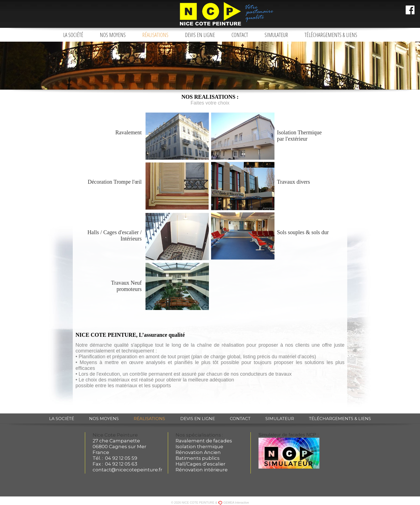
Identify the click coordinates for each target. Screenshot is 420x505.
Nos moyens (113, 35)
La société (73, 35)
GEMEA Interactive (236, 503)
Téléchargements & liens (331, 35)
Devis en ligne (200, 35)
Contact (240, 35)
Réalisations (155, 35)
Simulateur (276, 35)
